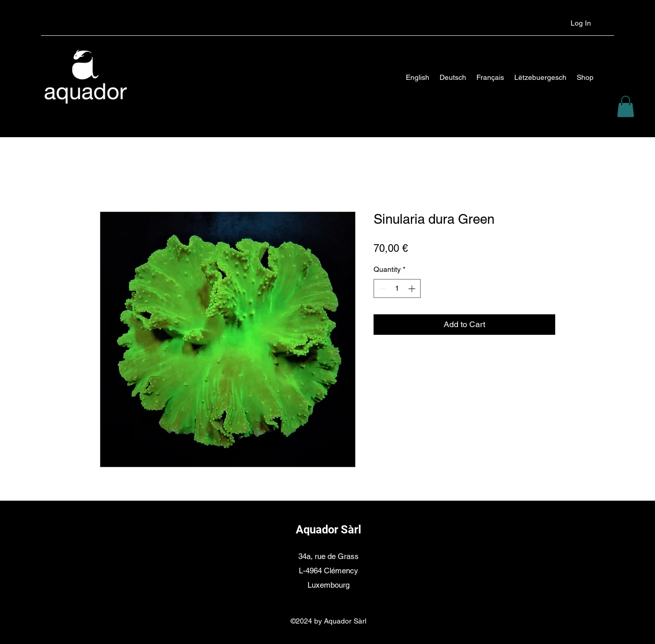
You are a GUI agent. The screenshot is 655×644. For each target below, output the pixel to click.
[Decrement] (381, 288)
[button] (626, 106)
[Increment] (413, 288)
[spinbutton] (397, 288)
